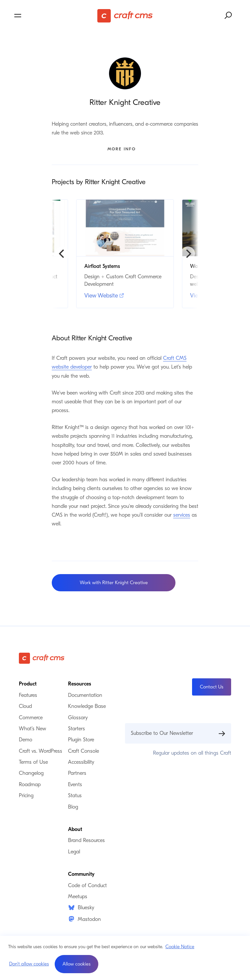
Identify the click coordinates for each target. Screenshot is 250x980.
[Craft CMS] (125, 16)
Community (81, 874)
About (75, 829)
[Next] (188, 254)
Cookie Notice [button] (180, 947)
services (182, 515)
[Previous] (62, 254)
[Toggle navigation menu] (50, 16)
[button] (76, 964)
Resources (80, 684)
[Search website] (229, 16)
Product (28, 684)
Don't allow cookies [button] (29, 964)
